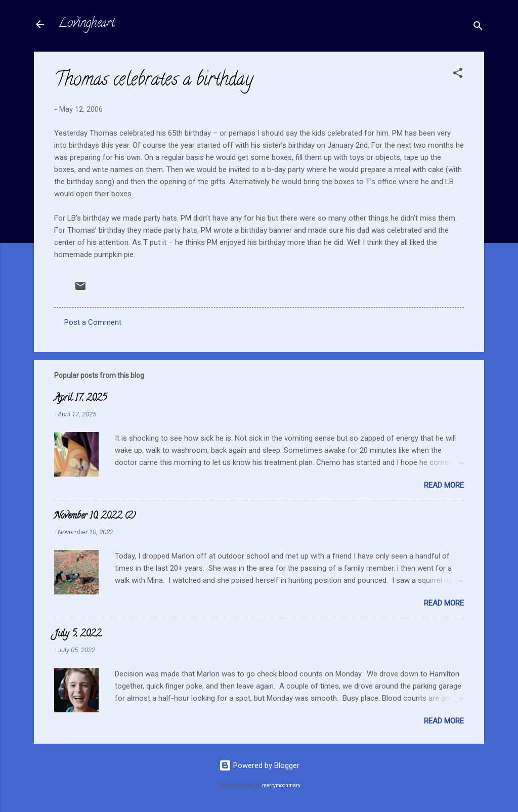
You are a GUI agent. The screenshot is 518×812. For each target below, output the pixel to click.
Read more (444, 485)
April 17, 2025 (80, 399)
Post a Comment (93, 322)
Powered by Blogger (259, 765)
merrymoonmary (281, 785)
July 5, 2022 (78, 634)
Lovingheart (87, 24)
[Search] (478, 28)
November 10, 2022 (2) (95, 517)
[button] (458, 75)
